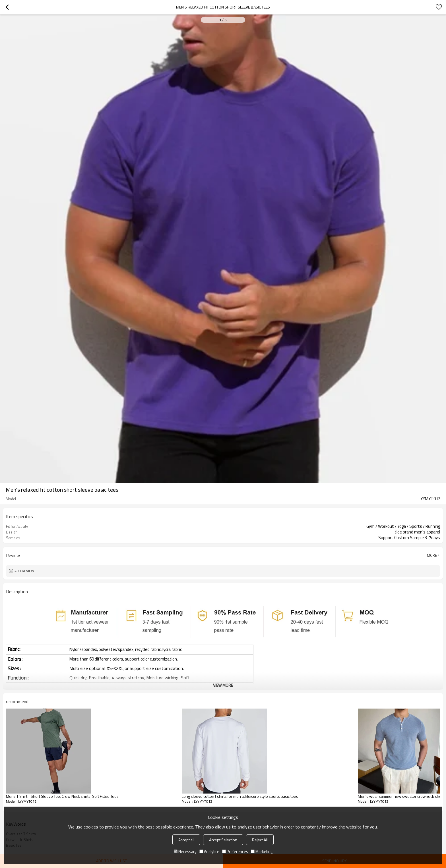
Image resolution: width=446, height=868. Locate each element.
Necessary (185, 851)
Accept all (186, 840)
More (432, 555)
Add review (24, 571)
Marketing (262, 851)
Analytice (209, 851)
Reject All (260, 840)
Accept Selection (223, 840)
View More (223, 685)
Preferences (235, 851)
